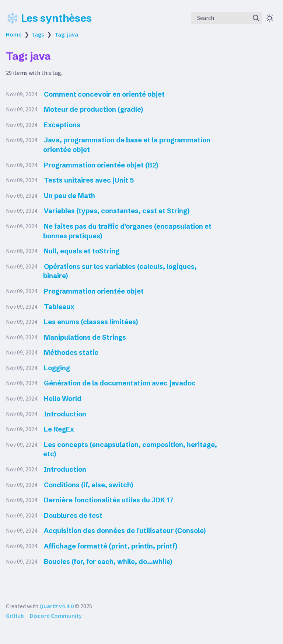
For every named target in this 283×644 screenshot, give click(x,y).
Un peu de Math (69, 196)
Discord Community (56, 616)
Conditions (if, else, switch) (88, 485)
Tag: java (66, 34)
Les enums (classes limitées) (91, 322)
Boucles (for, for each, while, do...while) (108, 562)
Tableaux (59, 307)
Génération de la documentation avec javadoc (120, 383)
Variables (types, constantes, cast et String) (117, 211)
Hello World (63, 399)
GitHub (15, 616)
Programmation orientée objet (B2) (101, 165)
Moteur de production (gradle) (93, 109)
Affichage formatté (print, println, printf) (111, 546)
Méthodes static (71, 352)
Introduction (65, 414)
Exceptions (62, 125)
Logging (57, 368)
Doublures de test (73, 515)
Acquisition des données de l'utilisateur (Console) (125, 531)
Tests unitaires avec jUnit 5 (89, 180)
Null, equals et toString (82, 251)
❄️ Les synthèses (49, 18)
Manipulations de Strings (85, 337)
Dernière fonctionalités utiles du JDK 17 (109, 500)
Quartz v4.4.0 (57, 606)
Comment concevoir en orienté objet (104, 94)
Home (14, 34)
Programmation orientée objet (94, 291)
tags (38, 34)
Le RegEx (59, 429)
